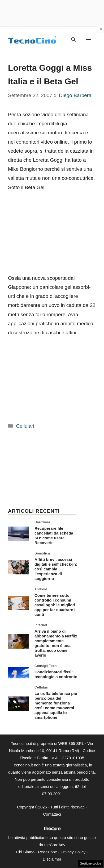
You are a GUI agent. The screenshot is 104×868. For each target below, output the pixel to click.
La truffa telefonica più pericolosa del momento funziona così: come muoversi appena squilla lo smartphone (56, 705)
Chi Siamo (25, 852)
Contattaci (52, 814)
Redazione (47, 852)
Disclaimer (52, 859)
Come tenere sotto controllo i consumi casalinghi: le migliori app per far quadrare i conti (55, 605)
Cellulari (25, 426)
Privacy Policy (73, 852)
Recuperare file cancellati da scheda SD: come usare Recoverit (54, 535)
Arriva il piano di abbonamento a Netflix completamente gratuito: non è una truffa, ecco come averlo (56, 643)
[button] (73, 40)
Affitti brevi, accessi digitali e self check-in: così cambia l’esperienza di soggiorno (56, 569)
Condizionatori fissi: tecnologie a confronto (56, 674)
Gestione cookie (90, 863)
